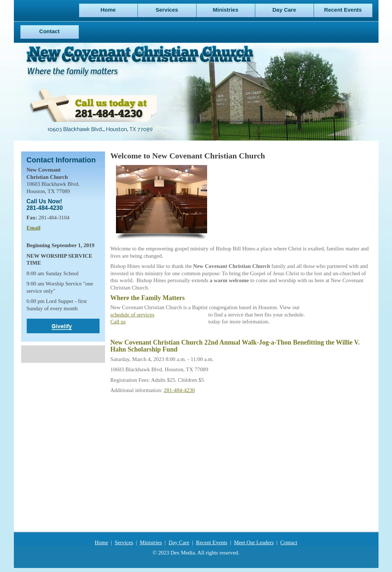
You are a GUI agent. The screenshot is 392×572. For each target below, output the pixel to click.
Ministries (151, 542)
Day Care (179, 542)
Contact (289, 542)
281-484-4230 (179, 390)
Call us (118, 322)
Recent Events (211, 542)
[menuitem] (108, 10)
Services (124, 542)
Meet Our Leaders (254, 542)
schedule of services (133, 315)
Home (102, 542)
